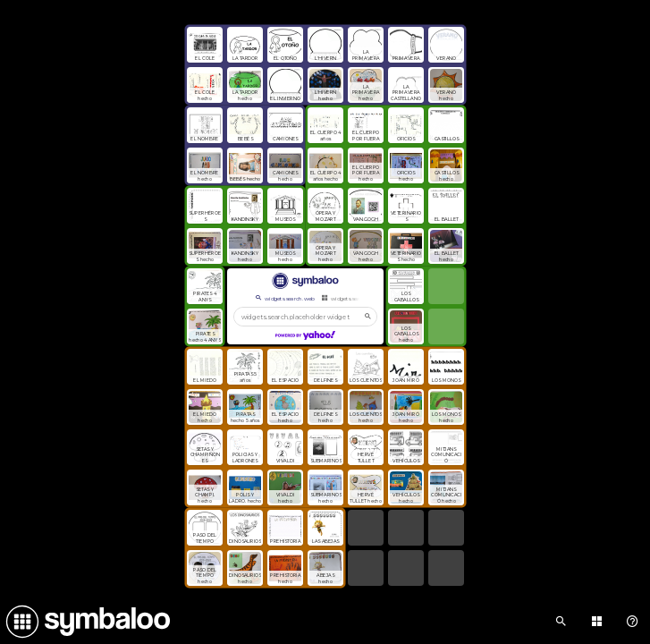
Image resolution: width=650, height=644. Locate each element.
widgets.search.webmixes (358, 298)
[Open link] (205, 45)
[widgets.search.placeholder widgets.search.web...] (305, 317)
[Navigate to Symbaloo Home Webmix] (85, 622)
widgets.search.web (284, 298)
